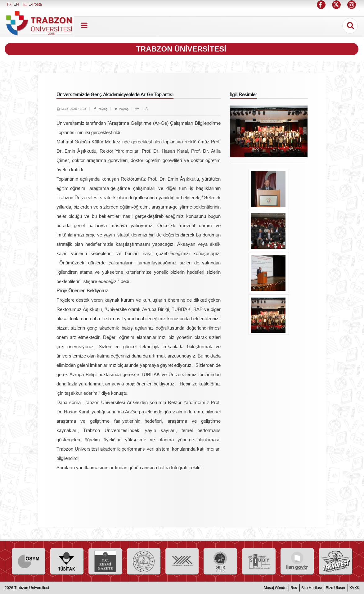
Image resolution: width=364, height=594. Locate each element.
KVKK (354, 588)
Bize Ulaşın (335, 588)
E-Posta (32, 4)
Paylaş (100, 109)
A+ (137, 108)
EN (16, 4)
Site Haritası (312, 588)
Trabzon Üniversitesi (32, 588)
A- (147, 108)
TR (9, 4)
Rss (294, 588)
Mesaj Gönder (276, 588)
